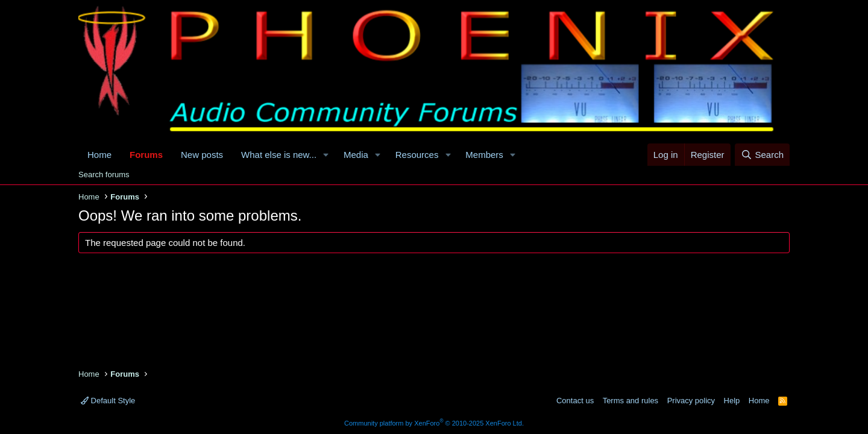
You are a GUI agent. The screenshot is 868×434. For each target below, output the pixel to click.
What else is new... (279, 155)
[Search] (762, 155)
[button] (326, 155)
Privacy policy (691, 401)
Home (99, 155)
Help (732, 401)
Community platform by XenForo (434, 423)
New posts (202, 155)
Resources (417, 155)
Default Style (108, 401)
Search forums (104, 175)
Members (484, 155)
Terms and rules (631, 401)
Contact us (575, 401)
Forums (146, 155)
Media (356, 155)
